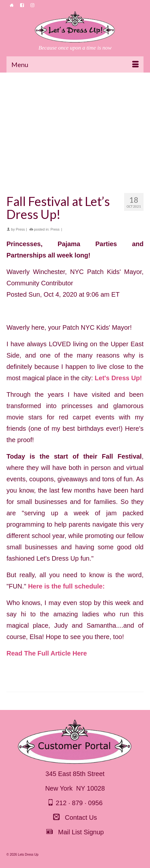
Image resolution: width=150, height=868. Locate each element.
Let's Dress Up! (118, 378)
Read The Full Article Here (47, 653)
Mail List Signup (75, 832)
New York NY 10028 (75, 788)
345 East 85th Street (75, 774)
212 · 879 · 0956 (75, 803)
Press (20, 229)
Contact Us (75, 817)
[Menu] (75, 64)
